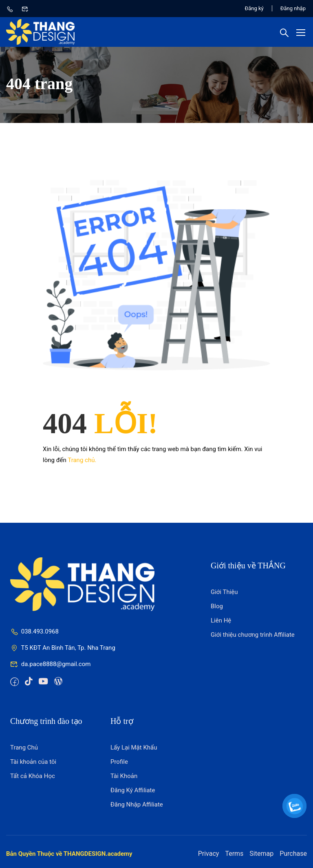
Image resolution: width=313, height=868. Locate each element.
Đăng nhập (293, 8)
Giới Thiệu (224, 592)
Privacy (209, 854)
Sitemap (261, 854)
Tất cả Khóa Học (33, 776)
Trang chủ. (82, 460)
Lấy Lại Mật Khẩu (134, 747)
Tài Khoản (124, 776)
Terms (234, 854)
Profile (119, 762)
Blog (217, 606)
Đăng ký (254, 8)
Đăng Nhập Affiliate (137, 804)
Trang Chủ (24, 747)
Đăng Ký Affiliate (133, 790)
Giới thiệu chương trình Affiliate (253, 635)
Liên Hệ (221, 620)
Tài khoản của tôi (33, 762)
